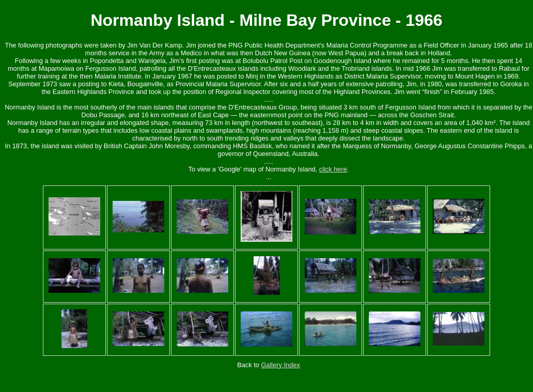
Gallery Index (280, 365)
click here (333, 169)
